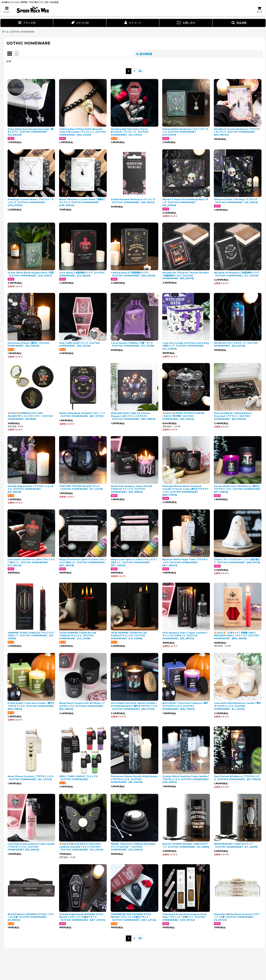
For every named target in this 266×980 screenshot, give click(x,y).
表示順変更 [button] (144, 54)
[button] (7, 10)
